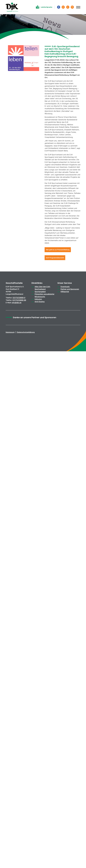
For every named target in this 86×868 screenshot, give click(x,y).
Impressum (10, 332)
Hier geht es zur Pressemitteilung (58, 250)
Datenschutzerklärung (26, 332)
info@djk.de (17, 303)
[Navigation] (77, 6)
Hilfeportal (65, 292)
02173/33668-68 (19, 300)
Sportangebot (40, 292)
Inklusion (38, 299)
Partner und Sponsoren (70, 289)
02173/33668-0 (19, 298)
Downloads (65, 287)
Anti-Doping (40, 302)
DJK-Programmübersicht (55, 258)
